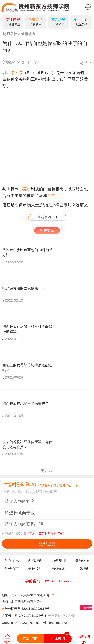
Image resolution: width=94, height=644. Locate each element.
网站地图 (69, 616)
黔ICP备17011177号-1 (30, 616)
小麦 (23, 189)
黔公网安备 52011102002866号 (27, 609)
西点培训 (35, 561)
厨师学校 (10, 34)
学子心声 (12, 569)
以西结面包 (13, 73)
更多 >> (47, 471)
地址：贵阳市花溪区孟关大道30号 (29, 595)
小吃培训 (82, 569)
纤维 (51, 196)
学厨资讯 (12, 561)
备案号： (8, 616)
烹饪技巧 (35, 569)
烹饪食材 (59, 569)
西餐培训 (59, 561)
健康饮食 (28, 34)
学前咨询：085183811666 (47, 581)
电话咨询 (30, 639)
